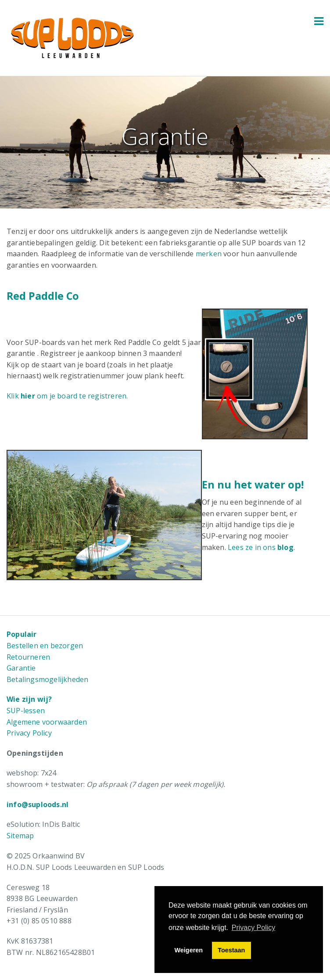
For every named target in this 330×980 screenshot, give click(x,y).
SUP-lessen (26, 711)
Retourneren (28, 657)
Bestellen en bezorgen (45, 646)
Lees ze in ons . (261, 547)
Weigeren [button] (189, 950)
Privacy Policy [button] (254, 928)
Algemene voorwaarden (47, 722)
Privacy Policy (29, 733)
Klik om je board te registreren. (67, 396)
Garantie (21, 668)
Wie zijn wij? (29, 699)
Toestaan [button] (231, 950)
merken (209, 254)
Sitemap (20, 836)
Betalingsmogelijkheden (47, 679)
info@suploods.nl (38, 804)
